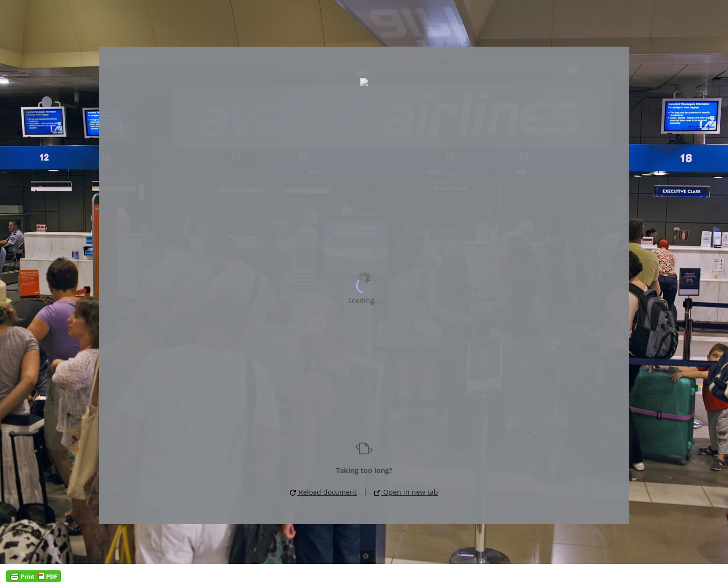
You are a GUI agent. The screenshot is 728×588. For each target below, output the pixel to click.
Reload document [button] (323, 492)
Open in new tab (406, 492)
